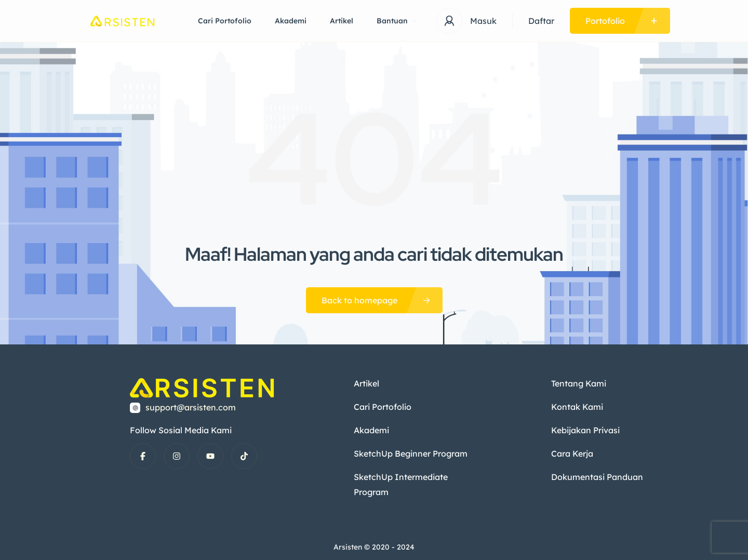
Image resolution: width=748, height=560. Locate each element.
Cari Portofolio (225, 21)
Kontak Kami (577, 406)
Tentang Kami (578, 383)
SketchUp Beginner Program (410, 451)
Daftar (541, 21)
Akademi (291, 21)
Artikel (342, 21)
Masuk (483, 21)
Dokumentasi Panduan (597, 474)
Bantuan (397, 21)
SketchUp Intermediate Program (400, 482)
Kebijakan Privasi (585, 429)
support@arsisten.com (191, 407)
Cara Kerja (572, 451)
